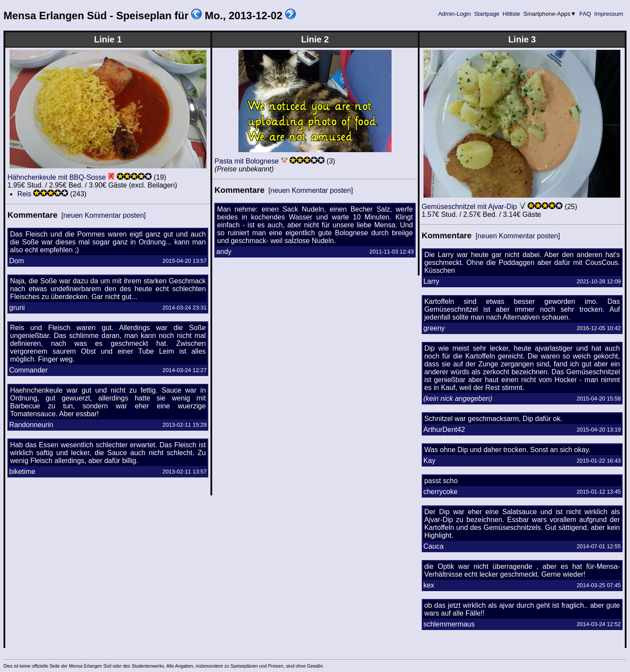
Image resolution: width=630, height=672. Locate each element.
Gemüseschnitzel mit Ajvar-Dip (469, 207)
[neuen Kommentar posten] (103, 215)
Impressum (609, 14)
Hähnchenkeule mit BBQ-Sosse (57, 177)
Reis (24, 194)
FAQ (585, 14)
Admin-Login (455, 14)
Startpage (487, 14)
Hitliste (511, 14)
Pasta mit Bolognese (247, 161)
